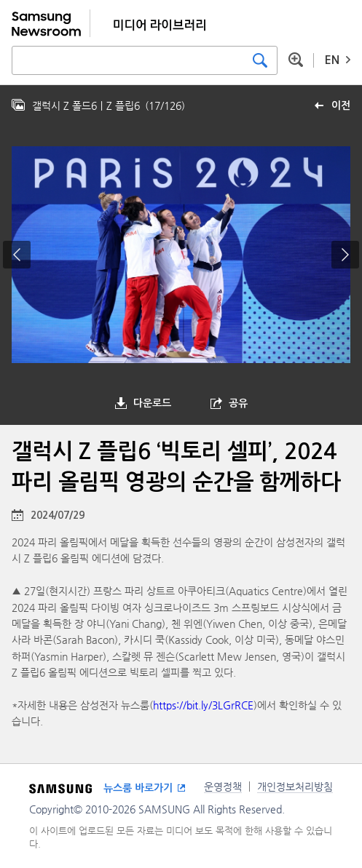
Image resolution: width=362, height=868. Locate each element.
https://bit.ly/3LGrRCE (203, 705)
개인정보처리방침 (295, 787)
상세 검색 (296, 60)
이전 (341, 105)
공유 (238, 403)
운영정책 (223, 787)
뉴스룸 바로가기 (138, 788)
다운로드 (152, 403)
